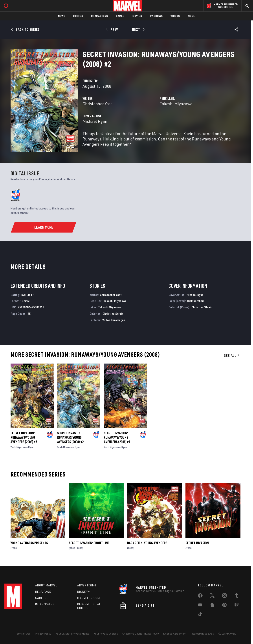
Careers (42, 598)
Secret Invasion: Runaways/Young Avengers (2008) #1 (117, 437)
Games (120, 16)
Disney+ (83, 592)
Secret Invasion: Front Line (89, 543)
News (62, 16)
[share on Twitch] (236, 606)
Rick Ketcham (196, 301)
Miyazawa (22, 447)
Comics (78, 16)
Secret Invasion (197, 543)
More (192, 16)
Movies (137, 16)
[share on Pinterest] (224, 606)
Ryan (31, 447)
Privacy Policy (43, 634)
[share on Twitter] (212, 596)
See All (232, 355)
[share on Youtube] (200, 606)
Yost (13, 447)
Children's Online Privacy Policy (141, 634)
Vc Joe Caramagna (114, 320)
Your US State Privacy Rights (72, 634)
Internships (45, 604)
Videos (175, 16)
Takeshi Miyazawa (176, 104)
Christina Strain (113, 314)
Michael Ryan (95, 121)
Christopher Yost (97, 104)
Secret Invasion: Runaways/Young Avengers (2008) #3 (24, 437)
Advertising (87, 585)
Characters (100, 16)
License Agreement (175, 634)
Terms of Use (23, 634)
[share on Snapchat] (212, 606)
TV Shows (156, 16)
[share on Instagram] (224, 596)
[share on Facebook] (200, 597)
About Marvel (46, 585)
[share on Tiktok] (200, 615)
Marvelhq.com (89, 598)
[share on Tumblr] (236, 596)
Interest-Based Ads (202, 634)
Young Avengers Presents (29, 543)
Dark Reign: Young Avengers (147, 543)
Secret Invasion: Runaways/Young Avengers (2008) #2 (70, 437)
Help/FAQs (43, 592)
